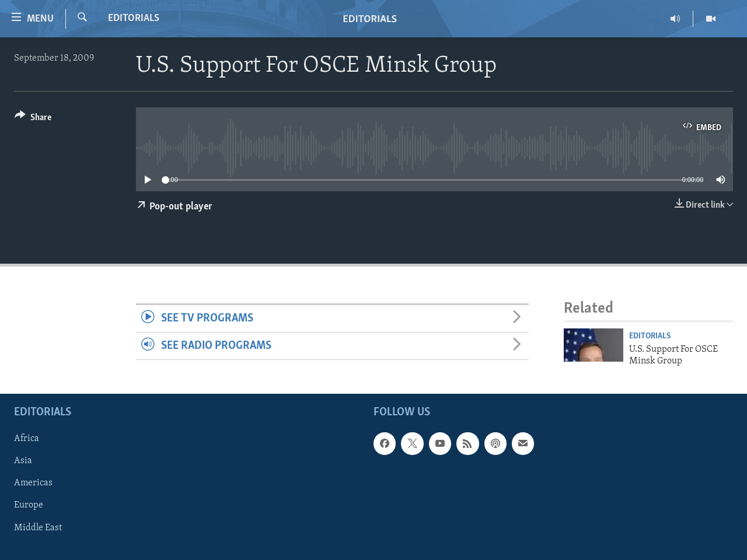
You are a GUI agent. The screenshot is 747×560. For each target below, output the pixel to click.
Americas (33, 484)
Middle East (38, 528)
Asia (23, 461)
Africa (27, 439)
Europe (29, 506)
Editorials (134, 18)
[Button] (33, 119)
